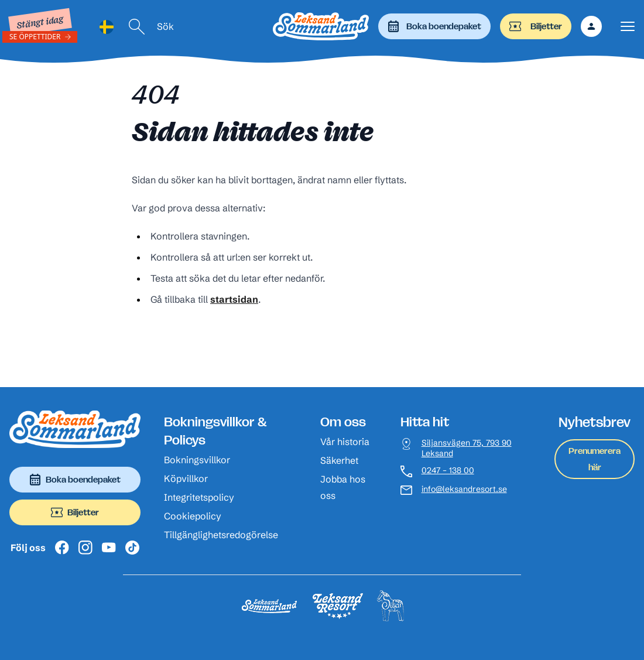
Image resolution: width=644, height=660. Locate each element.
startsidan (234, 299)
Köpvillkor (186, 478)
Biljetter (536, 26)
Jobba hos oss (343, 487)
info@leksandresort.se (464, 489)
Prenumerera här (595, 459)
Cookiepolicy (193, 516)
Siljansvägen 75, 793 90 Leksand (467, 448)
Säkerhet (339, 460)
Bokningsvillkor (197, 460)
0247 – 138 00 (448, 471)
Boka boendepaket (434, 26)
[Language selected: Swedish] (107, 27)
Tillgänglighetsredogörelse (221, 535)
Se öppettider (35, 37)
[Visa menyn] (628, 27)
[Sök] (137, 27)
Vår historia (345, 442)
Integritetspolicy (199, 497)
